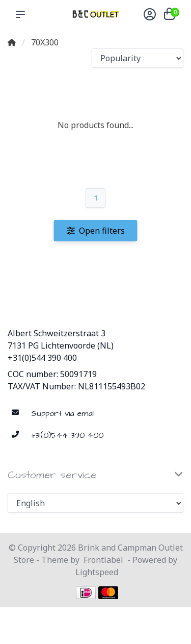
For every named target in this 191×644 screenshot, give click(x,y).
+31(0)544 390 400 (42, 358)
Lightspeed (97, 572)
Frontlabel (103, 560)
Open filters (96, 231)
